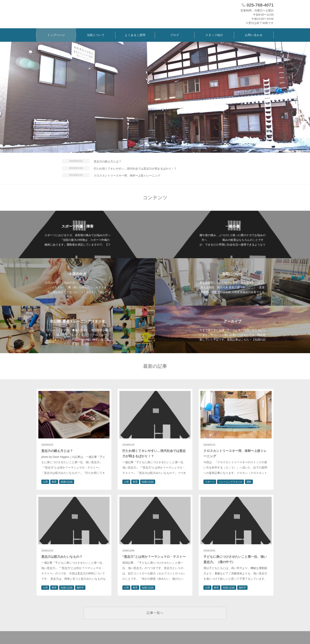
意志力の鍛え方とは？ (108, 161)
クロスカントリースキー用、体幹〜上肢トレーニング (127, 175)
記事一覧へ (155, 613)
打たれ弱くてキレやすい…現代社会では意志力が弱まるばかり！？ (135, 169)
